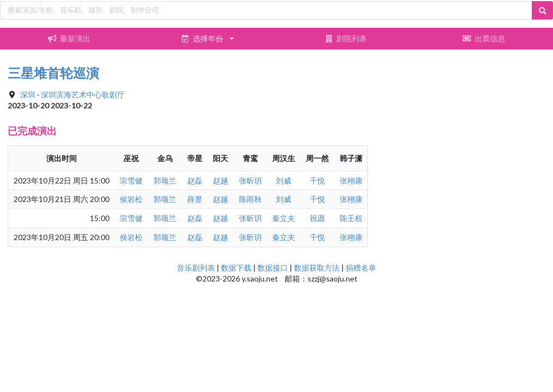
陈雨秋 (250, 199)
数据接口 (273, 268)
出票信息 (484, 38)
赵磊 (195, 180)
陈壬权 (351, 218)
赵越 (220, 180)
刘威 (284, 180)
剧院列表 (346, 38)
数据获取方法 (317, 268)
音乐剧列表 (196, 268)
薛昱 (195, 199)
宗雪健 (131, 180)
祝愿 (317, 218)
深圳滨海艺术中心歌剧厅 (83, 94)
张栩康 (351, 180)
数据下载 (236, 268)
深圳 (28, 94)
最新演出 (69, 38)
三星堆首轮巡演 (53, 73)
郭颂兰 (165, 180)
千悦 (317, 180)
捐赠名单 (361, 268)
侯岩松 (131, 199)
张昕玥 (250, 180)
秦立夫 (284, 218)
